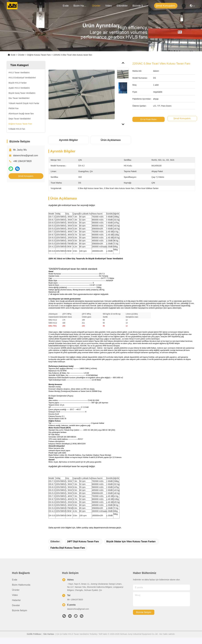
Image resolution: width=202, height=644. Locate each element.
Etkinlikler (122, 6)
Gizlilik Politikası (34, 634)
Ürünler (96, 6)
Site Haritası (49, 634)
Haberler (16, 600)
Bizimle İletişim (139, 6)
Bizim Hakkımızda (80, 6)
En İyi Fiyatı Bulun (149, 119)
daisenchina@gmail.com (26, 155)
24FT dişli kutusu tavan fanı (83, 542)
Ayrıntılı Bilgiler (68, 140)
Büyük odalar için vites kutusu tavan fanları (131, 542)
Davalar (16, 605)
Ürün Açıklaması (111, 140)
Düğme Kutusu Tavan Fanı (39, 55)
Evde (66, 6)
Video (109, 6)
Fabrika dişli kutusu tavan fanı (68, 548)
